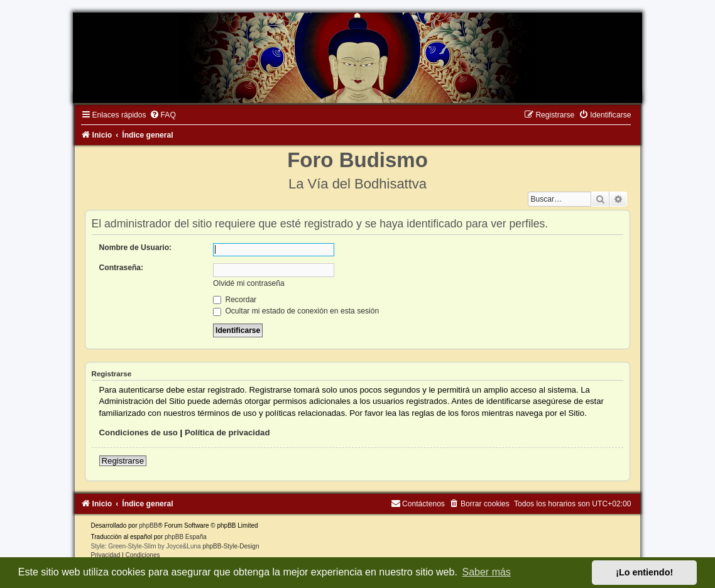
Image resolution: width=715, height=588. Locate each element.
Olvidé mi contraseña (249, 283)
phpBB (148, 525)
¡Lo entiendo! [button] (644, 572)
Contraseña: (122, 268)
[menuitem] (163, 115)
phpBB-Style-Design (231, 546)
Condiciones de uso (139, 433)
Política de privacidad (227, 433)
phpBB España (186, 537)
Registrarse (123, 461)
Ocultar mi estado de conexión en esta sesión (296, 311)
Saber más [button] (487, 572)
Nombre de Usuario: (136, 248)
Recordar (235, 300)
